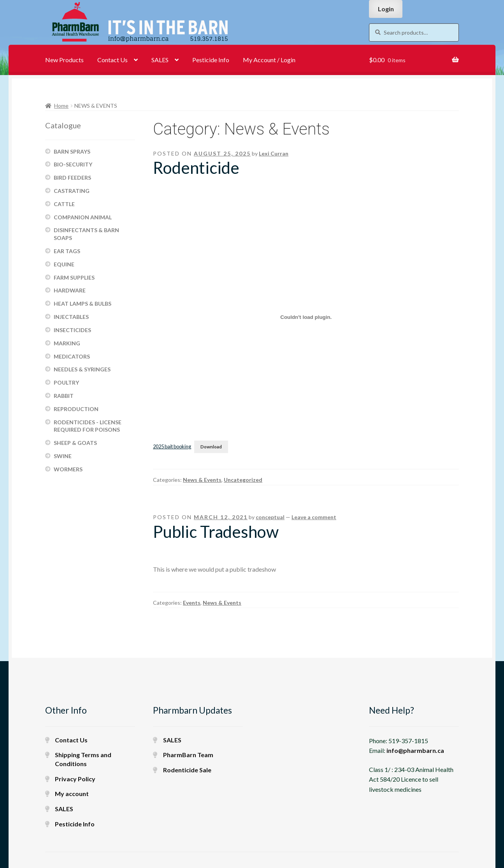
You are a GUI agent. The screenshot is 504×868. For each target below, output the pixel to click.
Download (211, 447)
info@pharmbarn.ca (415, 750)
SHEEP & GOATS (75, 443)
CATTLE (64, 204)
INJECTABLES (71, 317)
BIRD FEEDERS (72, 178)
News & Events (202, 480)
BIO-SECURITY (73, 164)
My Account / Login (269, 60)
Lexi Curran (274, 153)
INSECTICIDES (72, 330)
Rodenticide (196, 168)
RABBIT (64, 396)
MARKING (67, 343)
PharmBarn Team (188, 755)
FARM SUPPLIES (74, 277)
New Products (64, 60)
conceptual (270, 517)
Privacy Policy (75, 779)
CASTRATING (72, 191)
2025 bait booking (172, 446)
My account (72, 794)
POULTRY (66, 382)
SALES (160, 60)
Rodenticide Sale (187, 770)
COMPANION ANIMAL (83, 217)
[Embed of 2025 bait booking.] (306, 317)
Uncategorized (243, 480)
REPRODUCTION (76, 409)
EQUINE (64, 264)
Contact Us (112, 60)
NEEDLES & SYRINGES (82, 369)
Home (61, 106)
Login (386, 9)
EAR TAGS (67, 251)
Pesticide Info (211, 60)
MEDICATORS (72, 356)
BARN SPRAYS (72, 151)
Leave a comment (314, 517)
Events (192, 603)
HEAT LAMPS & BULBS (83, 304)
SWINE (63, 456)
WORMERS (68, 469)
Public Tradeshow (216, 532)
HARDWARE (70, 290)
